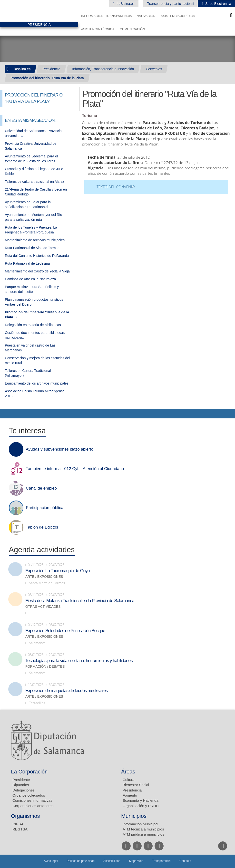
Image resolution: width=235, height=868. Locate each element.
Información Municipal (140, 824)
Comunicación (132, 29)
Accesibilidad (112, 861)
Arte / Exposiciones (44, 577)
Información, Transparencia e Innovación (118, 16)
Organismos (25, 816)
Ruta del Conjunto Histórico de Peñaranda (37, 256)
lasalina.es (22, 69)
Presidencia (51, 69)
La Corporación (29, 772)
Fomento (130, 795)
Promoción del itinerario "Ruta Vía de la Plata (47, 78)
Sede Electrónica (218, 4)
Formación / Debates (45, 667)
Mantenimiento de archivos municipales (35, 240)
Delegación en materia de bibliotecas (33, 325)
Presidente (21, 780)
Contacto (185, 861)
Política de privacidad (81, 861)
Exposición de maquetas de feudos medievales (66, 691)
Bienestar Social (136, 785)
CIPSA (18, 824)
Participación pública (45, 508)
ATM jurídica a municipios (143, 834)
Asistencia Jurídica (178, 16)
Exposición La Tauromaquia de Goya (58, 571)
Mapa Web (136, 861)
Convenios (154, 69)
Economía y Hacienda (141, 800)
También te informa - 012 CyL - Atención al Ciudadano (75, 469)
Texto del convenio (116, 187)
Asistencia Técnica (98, 29)
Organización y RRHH (141, 806)
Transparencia (161, 861)
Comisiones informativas (32, 800)
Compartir (6, 414)
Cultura (128, 780)
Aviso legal (51, 861)
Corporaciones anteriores (33, 806)
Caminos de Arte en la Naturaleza (30, 279)
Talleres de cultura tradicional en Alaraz (35, 182)
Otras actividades (43, 607)
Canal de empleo (41, 488)
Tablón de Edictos (42, 527)
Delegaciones (24, 790)
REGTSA (20, 829)
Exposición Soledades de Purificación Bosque (65, 631)
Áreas (128, 772)
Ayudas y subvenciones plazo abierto (60, 449)
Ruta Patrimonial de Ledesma (27, 263)
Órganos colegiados (29, 795)
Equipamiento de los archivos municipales (37, 383)
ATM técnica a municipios (143, 829)
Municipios (134, 816)
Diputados (21, 785)
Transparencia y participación (170, 4)
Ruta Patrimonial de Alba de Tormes (32, 248)
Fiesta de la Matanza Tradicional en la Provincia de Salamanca (80, 601)
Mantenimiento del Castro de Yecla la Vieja (37, 271)
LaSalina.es (125, 4)
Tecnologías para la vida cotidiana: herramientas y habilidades (79, 661)
